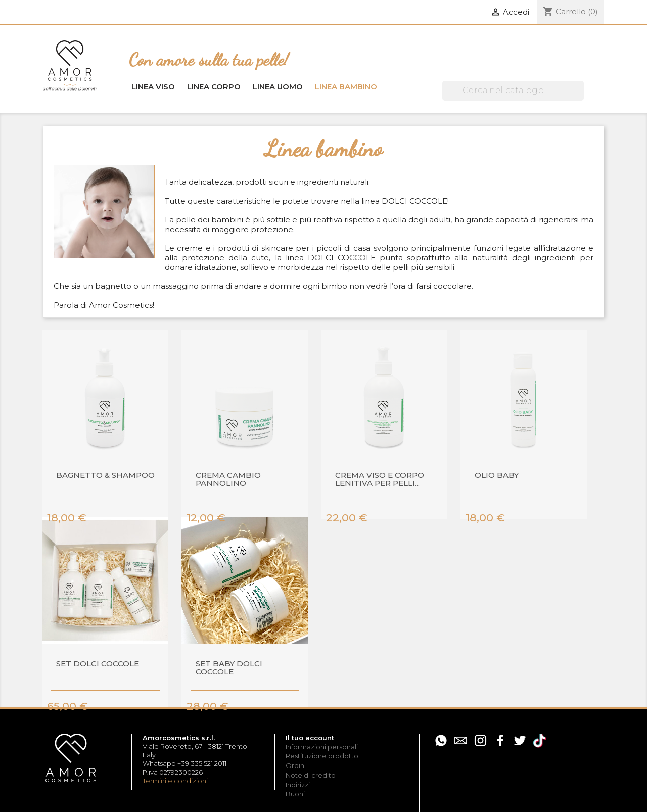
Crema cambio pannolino (228, 480)
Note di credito (311, 775)
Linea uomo (278, 87)
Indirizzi (298, 785)
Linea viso (153, 87)
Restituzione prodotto (322, 756)
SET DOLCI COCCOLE (98, 664)
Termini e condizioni (175, 781)
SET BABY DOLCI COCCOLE (229, 668)
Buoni (295, 794)
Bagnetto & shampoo (105, 476)
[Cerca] (513, 91)
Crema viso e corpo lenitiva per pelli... (380, 480)
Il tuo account (310, 738)
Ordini (296, 765)
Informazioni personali (322, 747)
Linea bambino (346, 87)
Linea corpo (214, 87)
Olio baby (497, 476)
